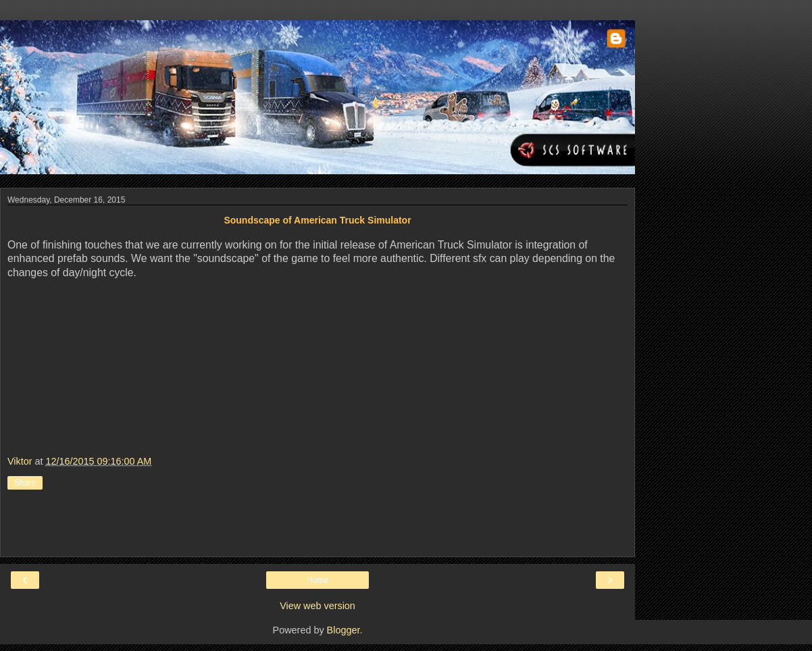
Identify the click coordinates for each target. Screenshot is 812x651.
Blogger (344, 630)
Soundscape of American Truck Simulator (317, 220)
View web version (318, 606)
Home (318, 580)
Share (25, 483)
